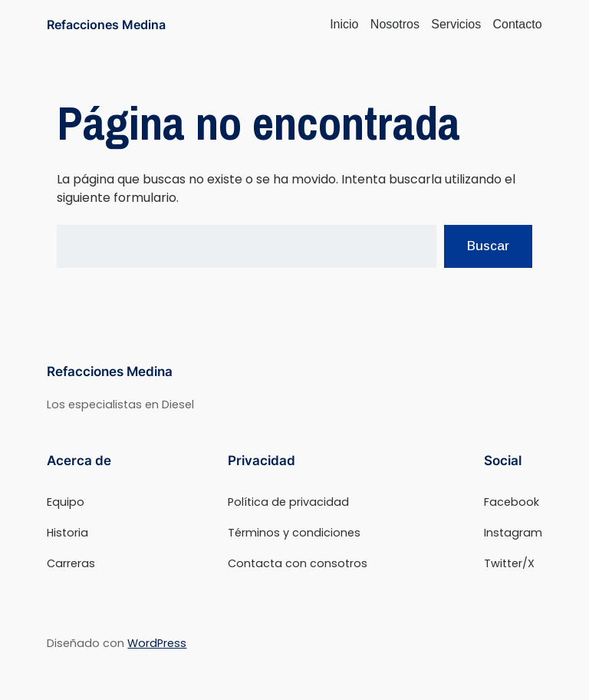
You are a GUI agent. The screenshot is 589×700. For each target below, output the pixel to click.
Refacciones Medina (106, 25)
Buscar (488, 246)
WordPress (157, 643)
